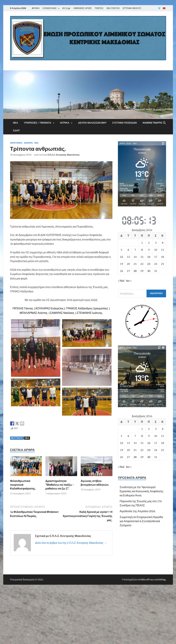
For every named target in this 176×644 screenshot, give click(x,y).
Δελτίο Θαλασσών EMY (92, 123)
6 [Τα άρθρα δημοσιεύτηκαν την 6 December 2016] (128, 250)
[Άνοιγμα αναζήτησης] (164, 123)
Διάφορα (28, 143)
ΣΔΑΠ (16, 130)
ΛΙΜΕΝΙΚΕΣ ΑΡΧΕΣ (83, 8)
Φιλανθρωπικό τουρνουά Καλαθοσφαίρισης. (23, 485)
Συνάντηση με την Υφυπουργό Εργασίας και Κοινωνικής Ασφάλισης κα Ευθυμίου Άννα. (141, 491)
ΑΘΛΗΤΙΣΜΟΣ (16, 143)
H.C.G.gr (66, 8)
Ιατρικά (65, 123)
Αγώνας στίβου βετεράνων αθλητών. (95, 483)
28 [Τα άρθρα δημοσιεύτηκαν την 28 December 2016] (135, 271)
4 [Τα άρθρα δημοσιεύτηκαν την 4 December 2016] (163, 243)
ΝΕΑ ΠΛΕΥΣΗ (113, 8)
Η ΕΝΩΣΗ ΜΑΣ (50, 8)
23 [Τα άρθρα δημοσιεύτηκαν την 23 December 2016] (149, 264)
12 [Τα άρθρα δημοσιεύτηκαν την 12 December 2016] (122, 257)
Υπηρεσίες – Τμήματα (38, 123)
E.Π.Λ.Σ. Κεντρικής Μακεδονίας (64, 155)
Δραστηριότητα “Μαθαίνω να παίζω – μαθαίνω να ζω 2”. (60, 485)
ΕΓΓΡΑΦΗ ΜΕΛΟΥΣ (132, 8)
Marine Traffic (152, 123)
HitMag (162, 579)
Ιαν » (129, 281)
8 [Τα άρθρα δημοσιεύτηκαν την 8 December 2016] (142, 250)
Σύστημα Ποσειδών (125, 123)
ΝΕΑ (27, 438)
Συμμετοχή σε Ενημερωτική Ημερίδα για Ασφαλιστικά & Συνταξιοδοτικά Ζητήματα (141, 521)
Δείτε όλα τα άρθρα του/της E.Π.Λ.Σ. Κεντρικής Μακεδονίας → (71, 543)
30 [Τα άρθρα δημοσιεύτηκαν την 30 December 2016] (149, 271)
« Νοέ (121, 281)
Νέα (16, 123)
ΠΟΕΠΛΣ (99, 8)
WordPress (148, 579)
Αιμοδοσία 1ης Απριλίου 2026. (138, 511)
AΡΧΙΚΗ (36, 8)
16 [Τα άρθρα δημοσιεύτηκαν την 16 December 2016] (149, 257)
